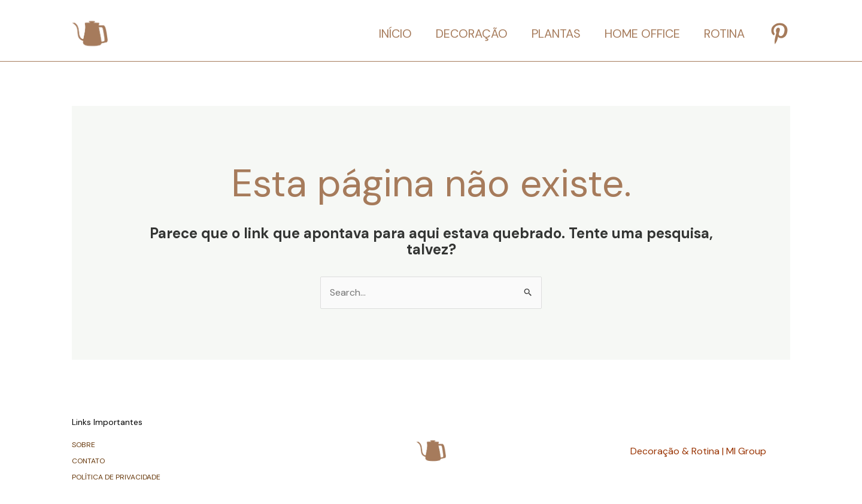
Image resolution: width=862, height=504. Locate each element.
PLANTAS (556, 34)
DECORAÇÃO (472, 34)
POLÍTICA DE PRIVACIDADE (116, 477)
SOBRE (84, 445)
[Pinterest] (779, 34)
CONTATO (88, 461)
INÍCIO (395, 34)
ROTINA (724, 34)
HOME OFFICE (642, 34)
